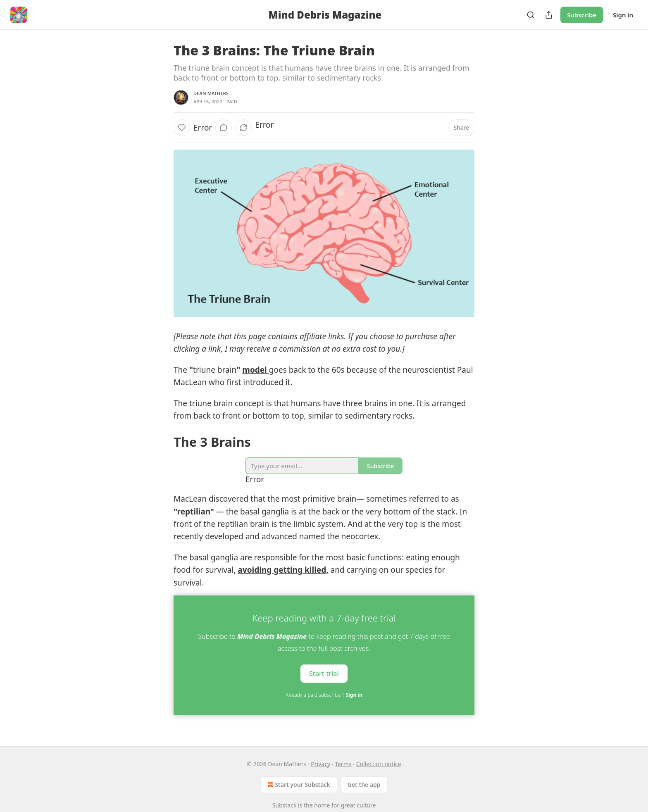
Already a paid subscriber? (324, 695)
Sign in (623, 15)
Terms (343, 764)
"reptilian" (194, 512)
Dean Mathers (211, 93)
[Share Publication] (549, 15)
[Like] (182, 128)
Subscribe (582, 15)
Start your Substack (298, 785)
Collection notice (379, 764)
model (254, 370)
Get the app (364, 785)
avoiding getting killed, (283, 570)
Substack (285, 805)
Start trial (324, 674)
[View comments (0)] (224, 128)
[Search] (531, 15)
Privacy (320, 764)
